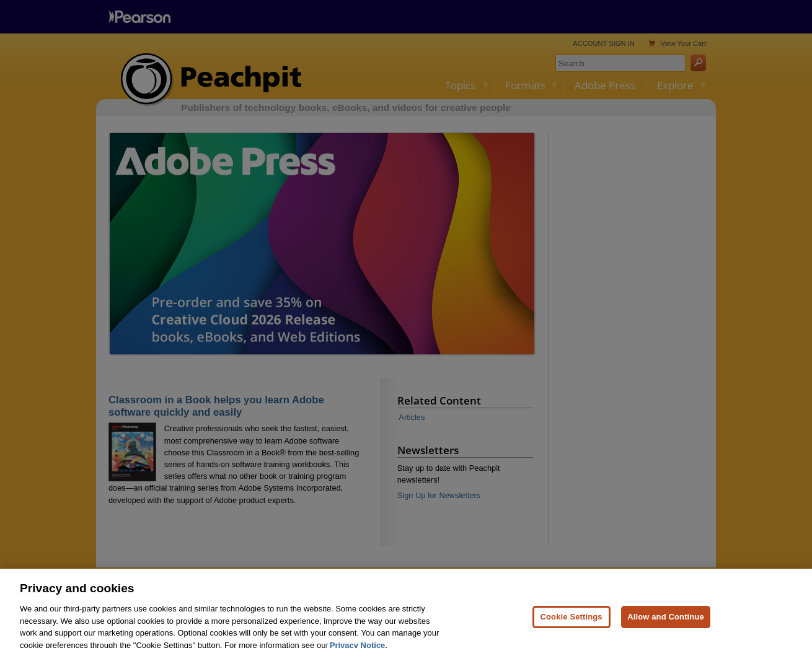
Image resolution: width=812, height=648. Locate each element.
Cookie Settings (571, 627)
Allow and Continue (666, 627)
